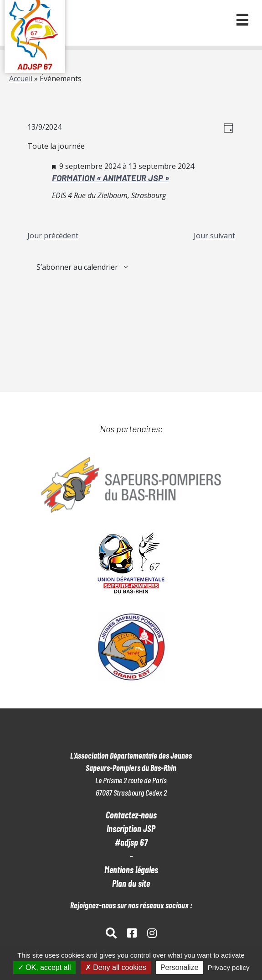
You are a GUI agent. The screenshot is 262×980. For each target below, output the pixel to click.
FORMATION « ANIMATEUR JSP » (110, 178)
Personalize (180, 967)
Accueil (21, 79)
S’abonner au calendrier (77, 267)
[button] (242, 20)
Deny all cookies (116, 967)
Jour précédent (53, 236)
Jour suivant (214, 236)
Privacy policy (229, 967)
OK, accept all (44, 967)
